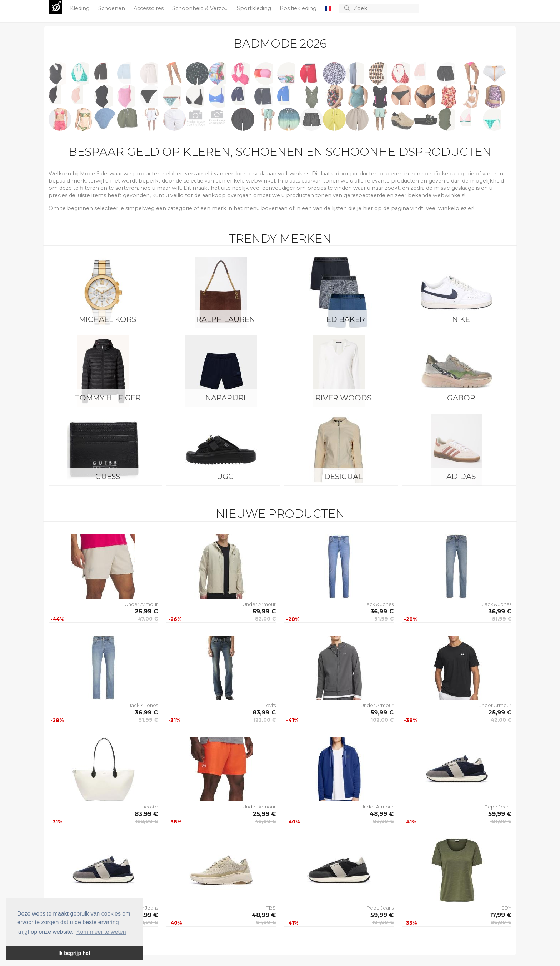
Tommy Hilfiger (108, 398)
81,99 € (266, 922)
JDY (507, 908)
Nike (461, 319)
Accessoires (149, 8)
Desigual (343, 476)
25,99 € (146, 611)
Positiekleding (299, 8)
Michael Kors (107, 319)
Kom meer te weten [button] (101, 932)
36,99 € (382, 611)
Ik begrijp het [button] (74, 953)
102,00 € (382, 720)
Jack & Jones (379, 604)
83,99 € (264, 712)
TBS (271, 908)
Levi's (270, 705)
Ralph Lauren (226, 319)
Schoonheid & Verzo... (201, 8)
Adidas (461, 476)
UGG (225, 476)
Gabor (461, 398)
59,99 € (264, 611)
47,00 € (148, 619)
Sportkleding (255, 8)
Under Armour (141, 604)
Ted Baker (343, 319)
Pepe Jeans (498, 807)
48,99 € (382, 814)
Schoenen (112, 8)
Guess (108, 476)
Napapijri (226, 398)
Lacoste (149, 807)
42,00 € (501, 720)
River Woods (343, 398)
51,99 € (384, 619)
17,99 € (501, 915)
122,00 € (264, 720)
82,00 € (265, 619)
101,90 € (501, 821)
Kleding (81, 8)
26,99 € (501, 922)
